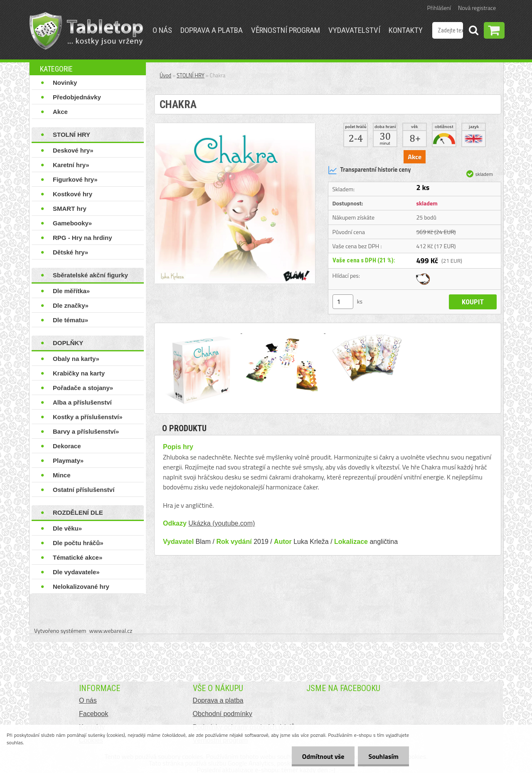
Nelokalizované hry (81, 587)
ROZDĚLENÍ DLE (78, 512)
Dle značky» (71, 305)
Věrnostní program (286, 30)
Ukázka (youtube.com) (222, 523)
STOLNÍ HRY (71, 135)
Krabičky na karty (79, 373)
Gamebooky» (72, 223)
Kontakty (406, 30)
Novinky (65, 83)
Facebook (94, 714)
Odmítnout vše (323, 756)
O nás (162, 30)
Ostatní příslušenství (84, 490)
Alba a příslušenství (82, 402)
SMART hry (70, 209)
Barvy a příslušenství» (86, 431)
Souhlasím (383, 756)
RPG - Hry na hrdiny (83, 238)
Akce (60, 112)
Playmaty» (68, 461)
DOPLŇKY (68, 343)
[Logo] (86, 31)
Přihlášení (439, 8)
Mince (62, 475)
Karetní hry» (71, 165)
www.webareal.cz (111, 631)
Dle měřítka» (71, 291)
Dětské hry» (70, 252)
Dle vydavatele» (76, 572)
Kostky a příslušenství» (88, 417)
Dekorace (67, 446)
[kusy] (343, 302)
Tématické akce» (78, 557)
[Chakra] (235, 126)
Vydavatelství (354, 30)
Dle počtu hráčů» (78, 543)
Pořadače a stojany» (83, 388)
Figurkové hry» (75, 179)
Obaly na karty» (76, 359)
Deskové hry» (73, 150)
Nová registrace (477, 8)
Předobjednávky (77, 97)
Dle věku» (67, 528)
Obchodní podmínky (223, 714)
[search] (473, 32)
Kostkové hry (73, 194)
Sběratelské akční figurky (90, 275)
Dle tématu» (70, 320)
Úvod (165, 75)
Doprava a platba (212, 30)
